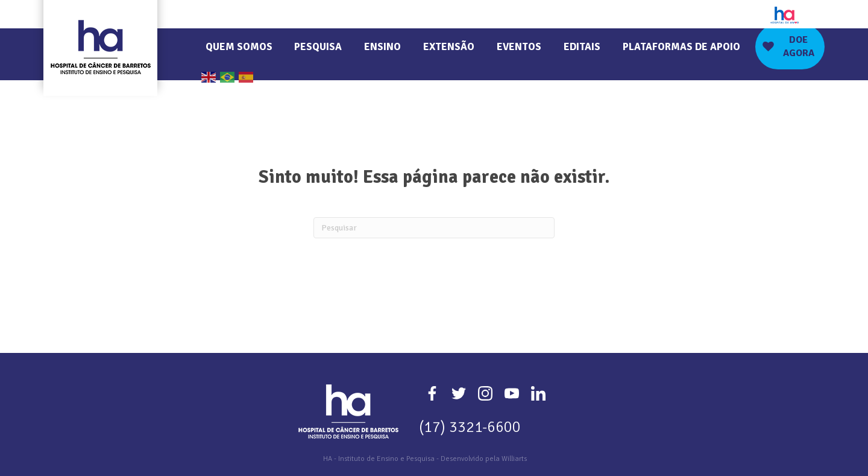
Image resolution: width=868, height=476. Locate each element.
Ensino (382, 47)
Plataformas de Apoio (681, 47)
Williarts (514, 459)
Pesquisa (318, 47)
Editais (582, 47)
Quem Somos (239, 47)
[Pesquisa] (434, 228)
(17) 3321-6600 (470, 427)
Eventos (519, 47)
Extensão (449, 47)
